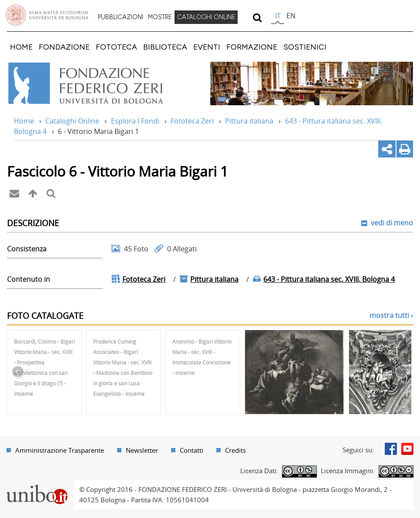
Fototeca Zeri (192, 121)
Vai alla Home (97, 84)
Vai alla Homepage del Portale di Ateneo (47, 15)
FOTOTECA (116, 47)
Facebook (391, 449)
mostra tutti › (391, 315)
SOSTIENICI (305, 47)
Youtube (407, 449)
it (278, 16)
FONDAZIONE (64, 47)
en (291, 16)
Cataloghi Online (72, 121)
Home (24, 121)
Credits (235, 450)
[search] (257, 17)
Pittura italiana (249, 121)
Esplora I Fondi (135, 121)
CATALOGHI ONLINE (206, 17)
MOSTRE (160, 17)
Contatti (192, 450)
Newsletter (142, 450)
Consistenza (27, 249)
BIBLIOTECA (165, 47)
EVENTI (207, 47)
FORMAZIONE (252, 47)
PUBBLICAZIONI (121, 17)
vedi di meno (391, 223)
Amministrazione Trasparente (60, 450)
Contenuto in (29, 279)
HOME (21, 47)
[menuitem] (121, 17)
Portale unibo (37, 485)
